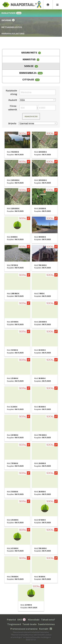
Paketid (11, 619)
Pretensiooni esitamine (24, 629)
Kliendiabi (34, 619)
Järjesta (12, 123)
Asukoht (13, 100)
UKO (20, 619)
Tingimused (14, 624)
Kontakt (44, 629)
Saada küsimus (46, 624)
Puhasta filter (31, 116)
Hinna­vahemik (13, 108)
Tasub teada (29, 624)
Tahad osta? (48, 619)
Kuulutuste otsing (11, 92)
